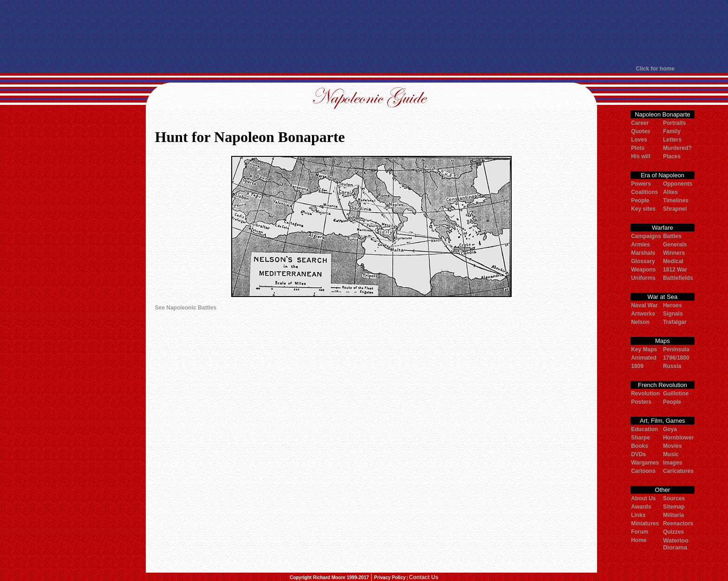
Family (672, 131)
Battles (672, 236)
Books (640, 446)
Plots (638, 148)
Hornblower (679, 438)
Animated (644, 358)
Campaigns (646, 236)
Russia (672, 366)
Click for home (655, 69)
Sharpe (640, 438)
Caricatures (678, 471)
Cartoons (643, 471)
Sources (674, 498)
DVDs (638, 454)
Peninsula (676, 349)
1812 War (675, 270)
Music (671, 454)
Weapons (643, 270)
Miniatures (645, 523)
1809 (637, 366)
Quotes (640, 131)
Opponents (678, 184)
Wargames (645, 463)
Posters (641, 402)
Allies (670, 192)
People (640, 200)
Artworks (643, 314)
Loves (639, 140)
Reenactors (678, 523)
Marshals (643, 253)
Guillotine (676, 394)
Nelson (640, 322)
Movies (673, 446)
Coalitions (644, 192)
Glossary (643, 261)
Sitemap (674, 507)
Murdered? (677, 148)
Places (672, 156)
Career (640, 123)
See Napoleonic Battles (186, 308)
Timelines (676, 200)
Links (638, 515)
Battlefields (678, 278)
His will (640, 156)
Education (644, 429)
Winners (674, 253)
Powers (641, 184)
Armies (640, 245)
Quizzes (673, 532)
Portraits (674, 123)
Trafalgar (675, 322)
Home (639, 540)
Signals (673, 314)
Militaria (673, 515)
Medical (673, 261)
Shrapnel (675, 209)
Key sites (643, 209)
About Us (643, 498)
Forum (640, 532)
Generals (675, 245)
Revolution (645, 394)
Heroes (673, 305)
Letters (672, 140)
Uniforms (643, 278)
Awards (641, 507)
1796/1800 (676, 358)
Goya (670, 429)
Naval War (644, 305)
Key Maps (644, 349)
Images (673, 463)
